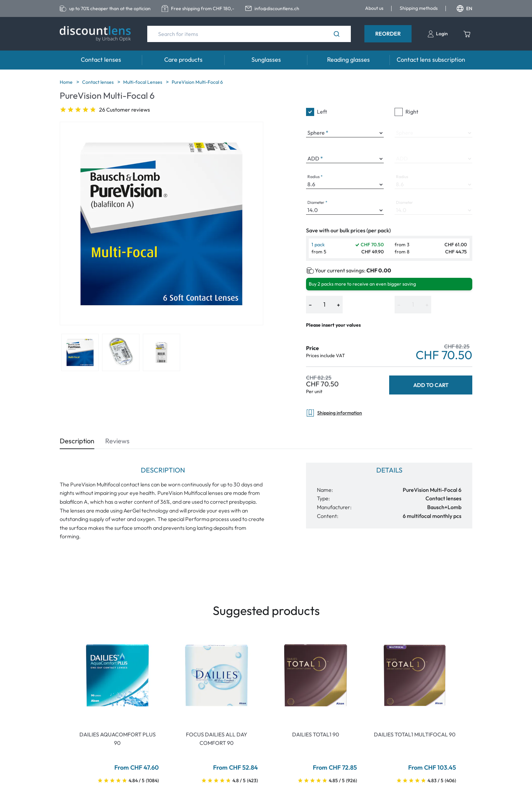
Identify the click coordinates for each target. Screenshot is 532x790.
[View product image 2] (121, 352)
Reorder (388, 34)
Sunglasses (266, 60)
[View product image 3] (161, 352)
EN (464, 8)
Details (389, 470)
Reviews (117, 441)
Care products (183, 60)
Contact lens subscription (431, 60)
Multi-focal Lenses (143, 82)
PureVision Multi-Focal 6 (197, 82)
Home (67, 82)
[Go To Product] (117, 675)
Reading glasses (348, 60)
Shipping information (334, 413)
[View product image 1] (80, 352)
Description (77, 441)
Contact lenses (101, 60)
